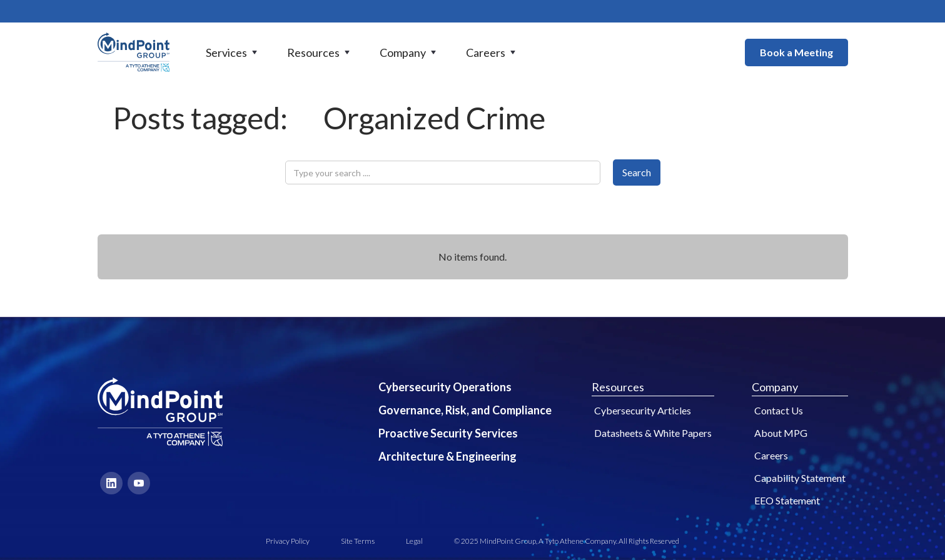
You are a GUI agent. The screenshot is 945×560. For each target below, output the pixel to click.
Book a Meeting (796, 52)
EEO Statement (787, 500)
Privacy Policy (288, 541)
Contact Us (779, 410)
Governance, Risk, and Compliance (465, 410)
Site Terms (358, 541)
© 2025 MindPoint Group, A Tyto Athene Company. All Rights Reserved (567, 541)
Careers (771, 455)
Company (775, 387)
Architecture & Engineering (447, 456)
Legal (414, 541)
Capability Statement (800, 478)
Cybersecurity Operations (445, 387)
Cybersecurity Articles (643, 410)
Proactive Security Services (448, 433)
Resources (618, 387)
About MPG (781, 433)
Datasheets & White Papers (653, 433)
